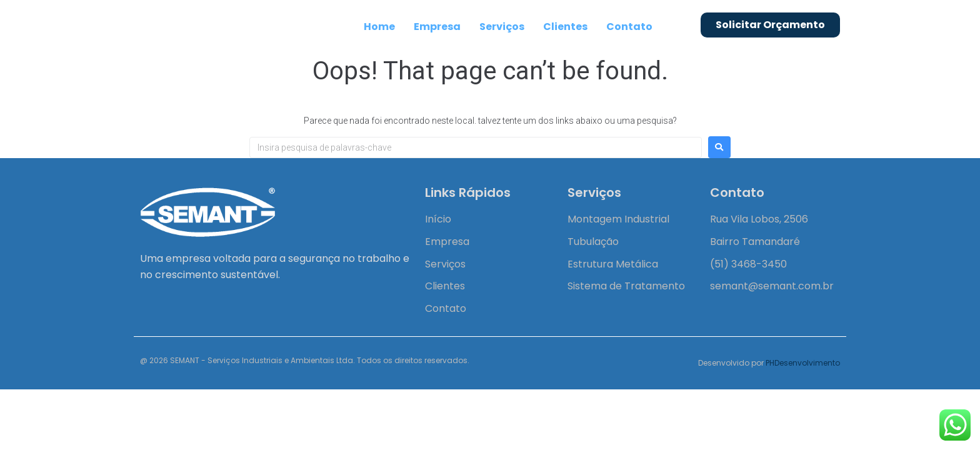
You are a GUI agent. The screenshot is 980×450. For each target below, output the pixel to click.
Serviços (502, 27)
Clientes (565, 27)
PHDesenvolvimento (803, 363)
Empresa (437, 27)
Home (379, 27)
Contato (629, 27)
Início (438, 219)
